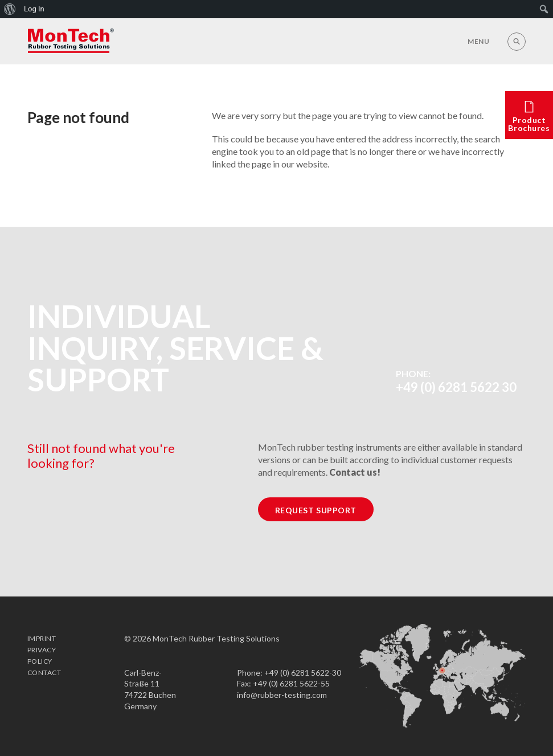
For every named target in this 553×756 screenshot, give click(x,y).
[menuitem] (10, 9)
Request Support (316, 510)
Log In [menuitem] (34, 9)
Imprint (42, 638)
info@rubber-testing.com (282, 695)
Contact (44, 673)
